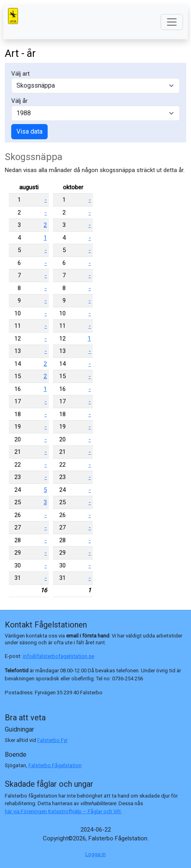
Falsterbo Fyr (52, 740)
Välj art (20, 74)
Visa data (29, 131)
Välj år (19, 101)
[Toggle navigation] (172, 22)
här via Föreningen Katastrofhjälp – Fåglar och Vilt (63, 811)
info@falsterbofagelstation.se (58, 656)
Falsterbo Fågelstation (55, 765)
